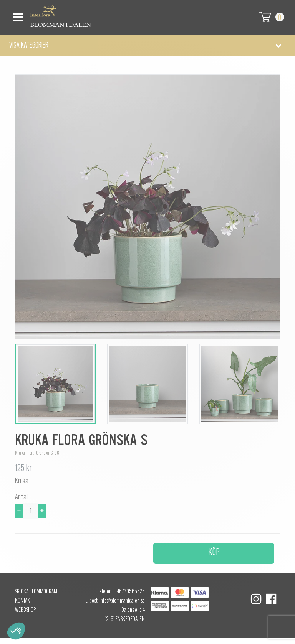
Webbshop (25, 610)
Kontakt (23, 601)
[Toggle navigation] (17, 15)
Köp (214, 553)
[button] (147, 46)
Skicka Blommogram (36, 592)
